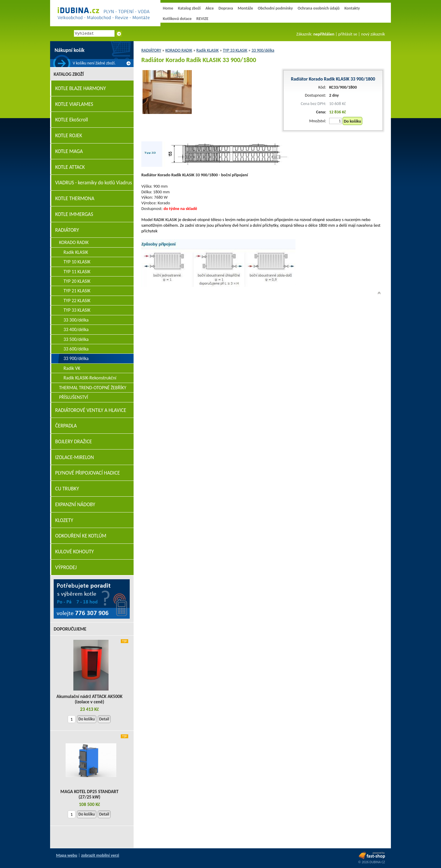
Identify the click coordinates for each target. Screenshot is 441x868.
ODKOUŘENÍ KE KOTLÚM (81, 536)
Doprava (226, 8)
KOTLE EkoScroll (72, 120)
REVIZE (202, 19)
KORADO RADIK (179, 50)
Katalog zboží (189, 8)
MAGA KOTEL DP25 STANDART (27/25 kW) (90, 794)
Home (168, 8)
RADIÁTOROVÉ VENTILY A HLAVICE (91, 410)
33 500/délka (76, 339)
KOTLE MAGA (69, 151)
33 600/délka (76, 349)
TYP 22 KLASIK (77, 301)
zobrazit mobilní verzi (100, 855)
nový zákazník (373, 34)
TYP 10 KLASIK (77, 262)
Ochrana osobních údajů (319, 8)
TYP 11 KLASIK (77, 272)
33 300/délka (76, 320)
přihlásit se (348, 34)
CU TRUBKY (67, 489)
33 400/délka (76, 329)
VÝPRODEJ (66, 567)
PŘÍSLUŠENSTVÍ (74, 397)
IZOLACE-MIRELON (75, 457)
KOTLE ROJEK (69, 136)
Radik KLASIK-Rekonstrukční (90, 378)
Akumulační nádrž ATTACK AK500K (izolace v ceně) (89, 699)
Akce (210, 8)
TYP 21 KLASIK (77, 291)
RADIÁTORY (151, 50)
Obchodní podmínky (275, 8)
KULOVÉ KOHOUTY (75, 552)
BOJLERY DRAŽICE (73, 442)
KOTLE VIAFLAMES (74, 104)
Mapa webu (67, 855)
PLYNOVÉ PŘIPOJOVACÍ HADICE (88, 473)
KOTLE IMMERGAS (74, 214)
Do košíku (352, 121)
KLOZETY (64, 520)
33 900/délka (263, 50)
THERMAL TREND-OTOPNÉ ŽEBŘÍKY (93, 388)
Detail (104, 719)
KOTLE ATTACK (70, 167)
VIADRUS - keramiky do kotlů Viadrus (94, 183)
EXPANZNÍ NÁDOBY (75, 505)
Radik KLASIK (208, 50)
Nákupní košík (69, 50)
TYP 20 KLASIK (77, 281)
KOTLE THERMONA (75, 199)
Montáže (245, 8)
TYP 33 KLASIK (235, 50)
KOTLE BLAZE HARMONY (81, 88)
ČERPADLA (66, 426)
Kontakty (352, 8)
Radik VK (72, 368)
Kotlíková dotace (177, 19)
